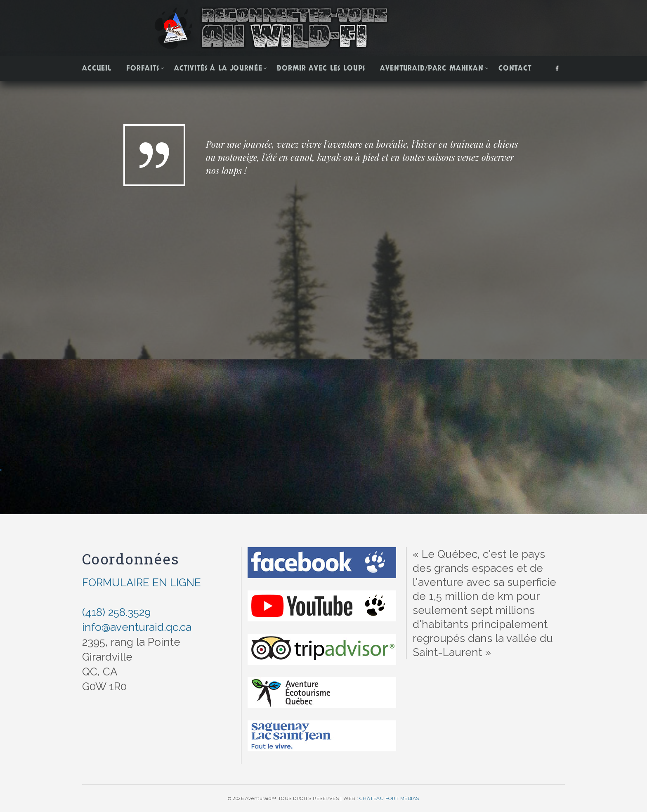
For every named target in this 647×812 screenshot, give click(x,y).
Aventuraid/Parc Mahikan (432, 68)
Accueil (97, 68)
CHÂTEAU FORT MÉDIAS (389, 798)
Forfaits (143, 68)
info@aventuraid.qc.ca (137, 627)
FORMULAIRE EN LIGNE (142, 583)
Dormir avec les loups (321, 68)
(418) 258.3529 (116, 612)
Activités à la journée (218, 68)
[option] (323, 223)
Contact (515, 68)
